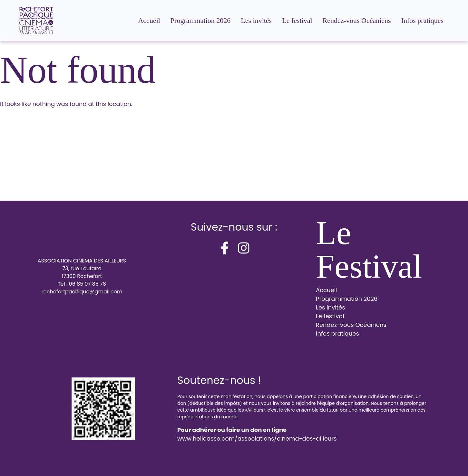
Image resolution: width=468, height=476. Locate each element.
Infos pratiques (337, 333)
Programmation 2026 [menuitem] (200, 20)
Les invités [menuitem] (256, 20)
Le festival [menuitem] (297, 20)
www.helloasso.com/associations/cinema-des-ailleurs (257, 438)
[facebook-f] (225, 248)
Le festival (330, 316)
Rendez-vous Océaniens (351, 325)
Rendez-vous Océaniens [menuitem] (357, 20)
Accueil (327, 290)
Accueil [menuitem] (149, 20)
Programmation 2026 (347, 299)
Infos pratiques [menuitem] (422, 20)
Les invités (331, 307)
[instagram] (244, 248)
